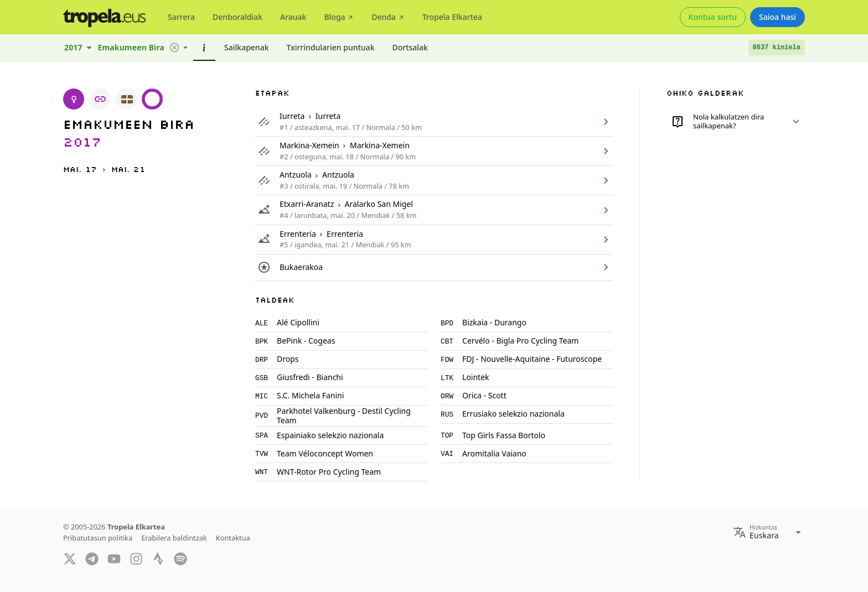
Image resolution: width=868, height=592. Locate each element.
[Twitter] (70, 558)
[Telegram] (92, 558)
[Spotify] (180, 558)
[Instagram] (136, 558)
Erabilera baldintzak (174, 538)
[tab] (181, 17)
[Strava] (158, 558)
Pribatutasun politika (98, 538)
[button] (174, 48)
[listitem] (434, 122)
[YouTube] (114, 558)
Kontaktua (233, 538)
